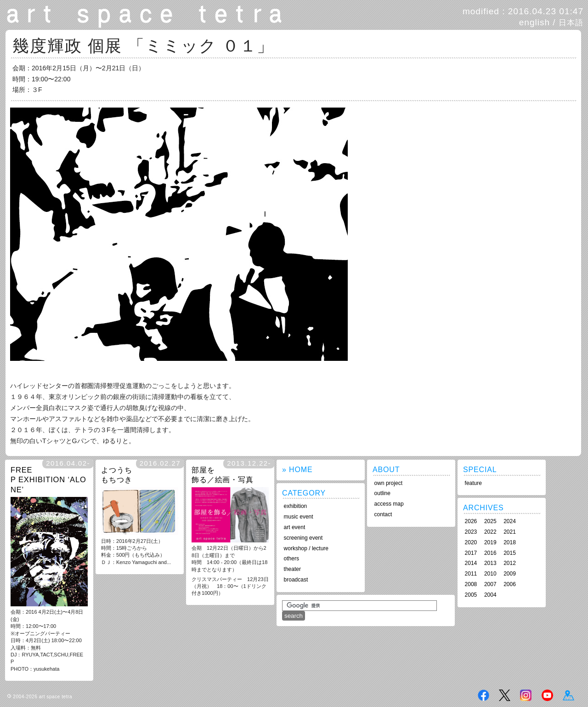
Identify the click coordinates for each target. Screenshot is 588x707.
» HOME (297, 470)
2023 (471, 532)
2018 (510, 542)
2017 (471, 553)
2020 (471, 542)
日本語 (571, 23)
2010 (490, 574)
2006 (510, 584)
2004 (490, 595)
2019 (490, 542)
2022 (490, 532)
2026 (471, 521)
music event (299, 517)
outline (382, 493)
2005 (471, 595)
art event (295, 527)
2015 (510, 553)
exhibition (296, 506)
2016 (490, 553)
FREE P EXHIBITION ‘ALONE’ (48, 480)
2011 (471, 574)
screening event (303, 538)
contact (383, 514)
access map (389, 504)
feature (473, 483)
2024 (510, 521)
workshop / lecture (306, 548)
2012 (510, 563)
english (534, 22)
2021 (510, 532)
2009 (510, 574)
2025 (490, 521)
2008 (471, 584)
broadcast (296, 580)
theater (292, 569)
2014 (471, 563)
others (291, 559)
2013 (490, 563)
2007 (490, 584)
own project (388, 483)
